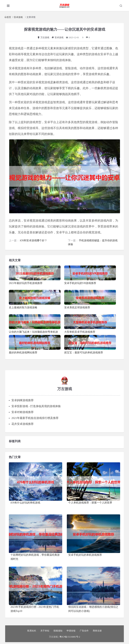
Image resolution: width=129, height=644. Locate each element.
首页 (9, 17)
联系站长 (32, 631)
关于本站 (45, 631)
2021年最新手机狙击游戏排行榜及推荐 (35, 418)
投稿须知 (58, 631)
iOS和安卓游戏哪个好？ (33, 240)
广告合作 (84, 631)
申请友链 (71, 631)
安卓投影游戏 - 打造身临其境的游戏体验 (36, 406)
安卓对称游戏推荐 (23, 412)
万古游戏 (43, 37)
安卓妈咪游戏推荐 (23, 400)
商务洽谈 (97, 631)
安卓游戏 (18, 17)
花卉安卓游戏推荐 (23, 424)
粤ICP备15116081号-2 (70, 637)
